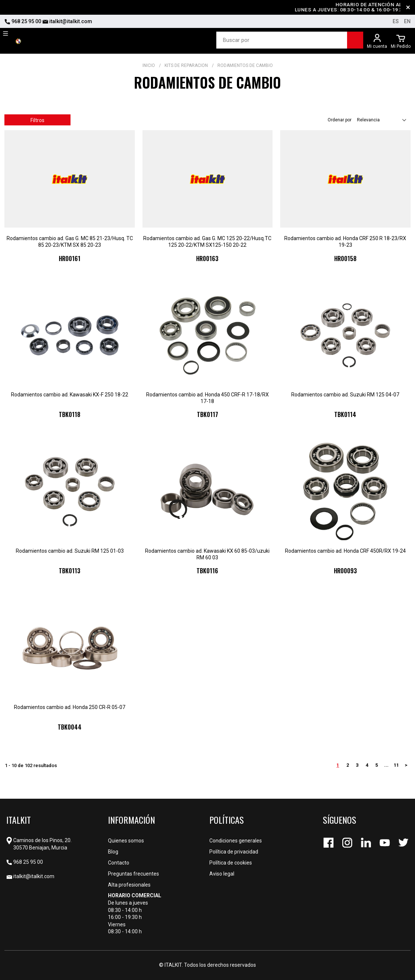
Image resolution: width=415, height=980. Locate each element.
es (396, 21)
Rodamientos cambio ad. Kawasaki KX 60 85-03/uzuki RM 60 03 (207, 554)
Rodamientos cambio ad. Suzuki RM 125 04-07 (345, 395)
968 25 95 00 (23, 21)
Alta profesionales (129, 885)
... (386, 765)
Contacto (119, 863)
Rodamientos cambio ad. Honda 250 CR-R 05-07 (70, 707)
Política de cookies (231, 863)
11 (396, 765)
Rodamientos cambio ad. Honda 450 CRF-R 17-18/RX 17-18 (207, 398)
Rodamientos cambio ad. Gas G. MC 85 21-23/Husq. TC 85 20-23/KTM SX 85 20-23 (70, 242)
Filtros (37, 120)
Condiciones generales (236, 841)
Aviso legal (222, 874)
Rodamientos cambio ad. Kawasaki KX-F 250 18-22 (70, 395)
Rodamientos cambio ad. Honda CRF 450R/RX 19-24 (345, 551)
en (407, 21)
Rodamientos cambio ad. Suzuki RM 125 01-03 (70, 551)
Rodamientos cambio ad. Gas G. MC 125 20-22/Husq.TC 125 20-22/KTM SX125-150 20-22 (207, 242)
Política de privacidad (234, 852)
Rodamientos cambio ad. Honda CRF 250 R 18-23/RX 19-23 (345, 242)
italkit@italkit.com (67, 21)
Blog (113, 852)
